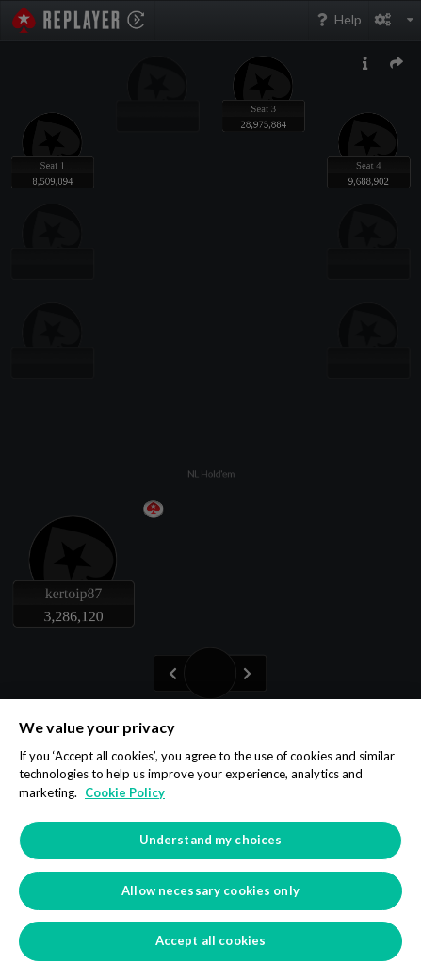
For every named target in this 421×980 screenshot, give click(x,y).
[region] (210, 840)
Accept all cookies (210, 940)
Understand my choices (211, 840)
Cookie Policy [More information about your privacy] (125, 792)
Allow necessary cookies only (210, 890)
